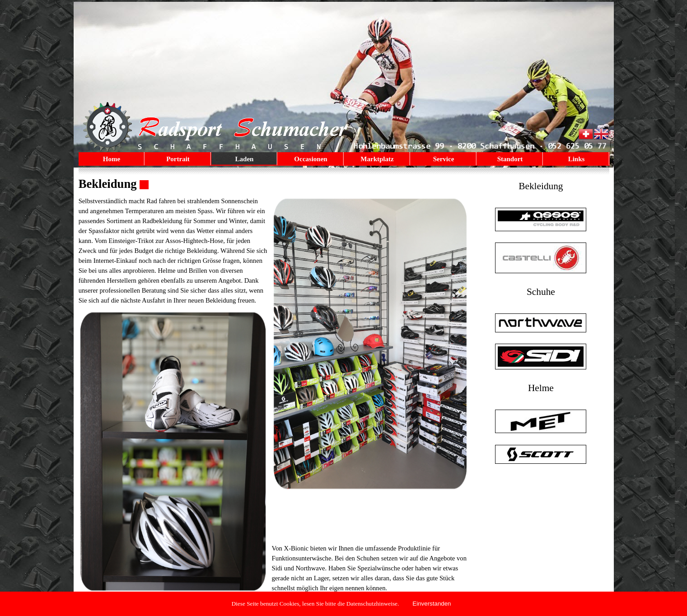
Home (112, 159)
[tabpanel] (274, 184)
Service (444, 159)
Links (577, 159)
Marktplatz (377, 159)
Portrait (178, 159)
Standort (510, 159)
